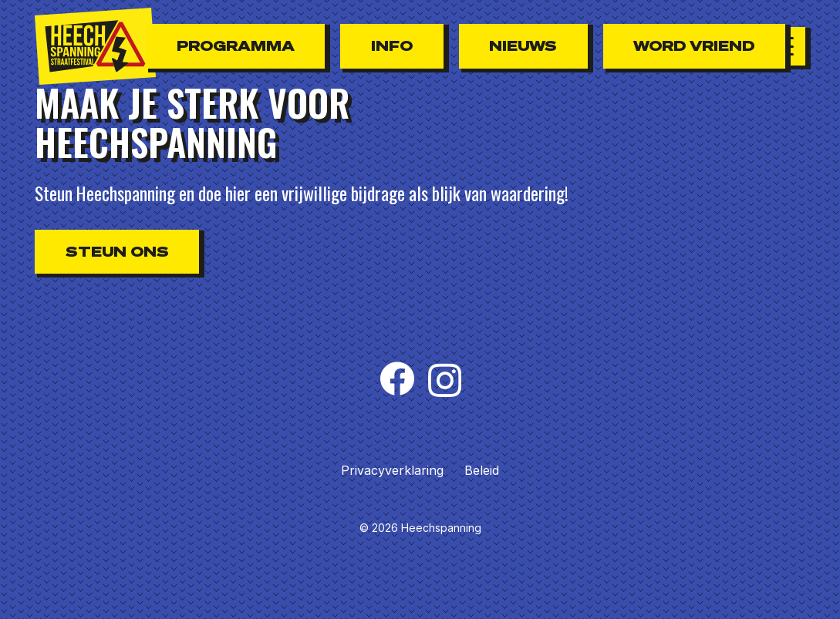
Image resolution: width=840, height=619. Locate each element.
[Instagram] (445, 381)
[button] (786, 46)
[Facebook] (397, 379)
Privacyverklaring (392, 470)
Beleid (482, 470)
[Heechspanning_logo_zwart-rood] (95, 46)
